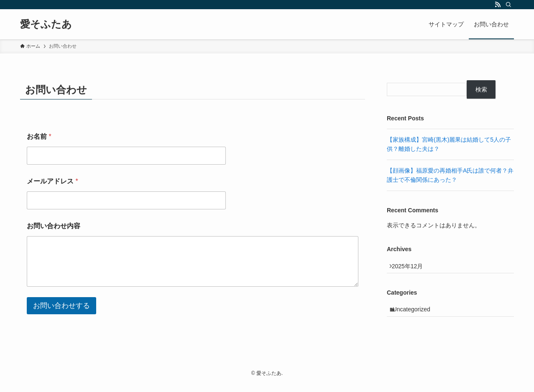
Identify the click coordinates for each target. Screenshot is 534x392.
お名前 (39, 136)
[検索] (508, 5)
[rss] (498, 5)
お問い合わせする (61, 306)
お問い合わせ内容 (54, 226)
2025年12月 (411, 268)
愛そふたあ (46, 24)
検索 (481, 89)
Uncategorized (416, 315)
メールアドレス (52, 181)
